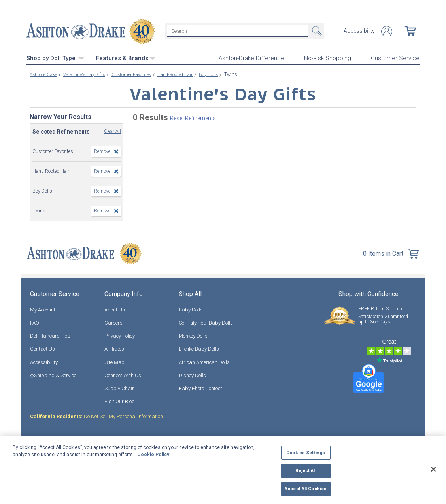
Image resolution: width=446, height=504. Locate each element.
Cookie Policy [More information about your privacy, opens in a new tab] (153, 455)
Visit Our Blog (120, 401)
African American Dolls (204, 361)
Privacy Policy (120, 335)
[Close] (433, 469)
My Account (43, 309)
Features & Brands (126, 57)
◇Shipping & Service (53, 375)
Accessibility (359, 31)
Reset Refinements (193, 117)
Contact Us (43, 348)
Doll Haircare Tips (50, 335)
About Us (115, 309)
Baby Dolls (191, 309)
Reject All (306, 470)
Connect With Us (123, 375)
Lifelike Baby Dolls (199, 348)
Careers (113, 322)
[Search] (237, 31)
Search (316, 31)
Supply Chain (120, 388)
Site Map (114, 361)
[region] (223, 470)
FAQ (35, 322)
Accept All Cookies (306, 489)
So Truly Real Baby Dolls (206, 322)
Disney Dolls (192, 375)
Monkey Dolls (193, 335)
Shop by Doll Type (55, 57)
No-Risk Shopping (328, 58)
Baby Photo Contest (200, 388)
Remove (102, 151)
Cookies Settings (306, 453)
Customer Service (395, 58)
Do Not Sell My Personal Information (96, 416)
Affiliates (114, 348)
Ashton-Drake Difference (251, 58)
